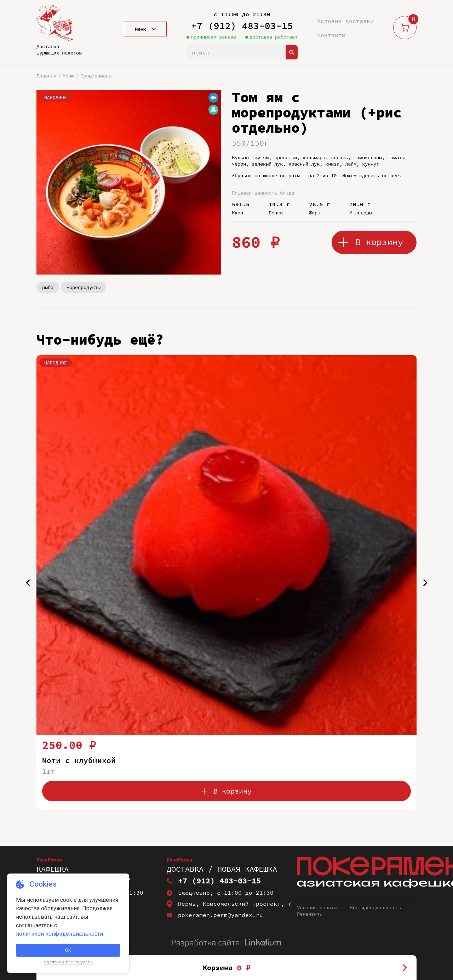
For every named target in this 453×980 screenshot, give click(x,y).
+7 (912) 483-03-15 (242, 26)
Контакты (331, 35)
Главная (46, 76)
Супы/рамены (96, 76)
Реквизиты (310, 914)
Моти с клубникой (79, 760)
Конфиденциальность (375, 907)
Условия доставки (345, 21)
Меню (68, 76)
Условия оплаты (317, 907)
